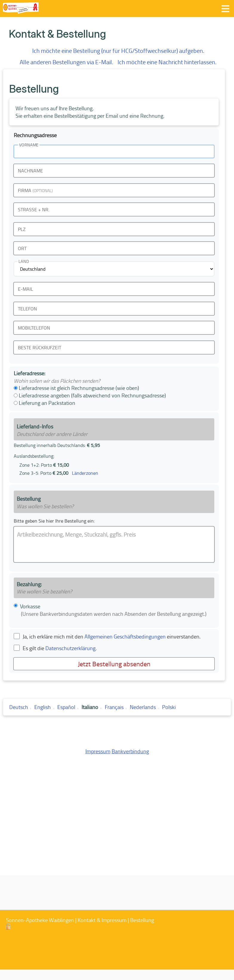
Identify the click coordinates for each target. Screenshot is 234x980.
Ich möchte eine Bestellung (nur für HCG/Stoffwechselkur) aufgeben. (118, 50)
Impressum (98, 751)
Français (114, 707)
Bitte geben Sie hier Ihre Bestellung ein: (54, 521)
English (43, 707)
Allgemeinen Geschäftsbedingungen (125, 636)
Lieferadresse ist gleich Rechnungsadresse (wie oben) (76, 388)
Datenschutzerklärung (70, 648)
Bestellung (142, 920)
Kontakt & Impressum (102, 920)
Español (66, 707)
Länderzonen (85, 473)
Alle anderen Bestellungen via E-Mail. (66, 62)
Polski (169, 707)
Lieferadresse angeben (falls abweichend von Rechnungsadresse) (90, 395)
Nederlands (143, 707)
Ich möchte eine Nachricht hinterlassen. (167, 62)
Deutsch (19, 707)
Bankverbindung (130, 751)
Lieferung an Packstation (44, 403)
